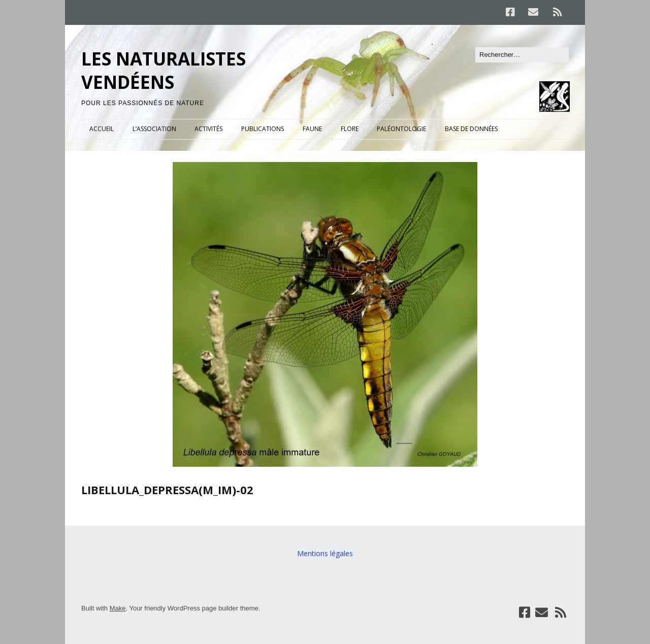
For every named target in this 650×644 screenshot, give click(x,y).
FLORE (350, 129)
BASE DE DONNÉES (471, 129)
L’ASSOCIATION (154, 129)
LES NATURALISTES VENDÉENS (164, 70)
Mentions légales (325, 553)
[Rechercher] (522, 55)
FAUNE (312, 129)
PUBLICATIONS (263, 129)
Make (118, 608)
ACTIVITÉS (208, 129)
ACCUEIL (102, 129)
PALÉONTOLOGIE (401, 129)
